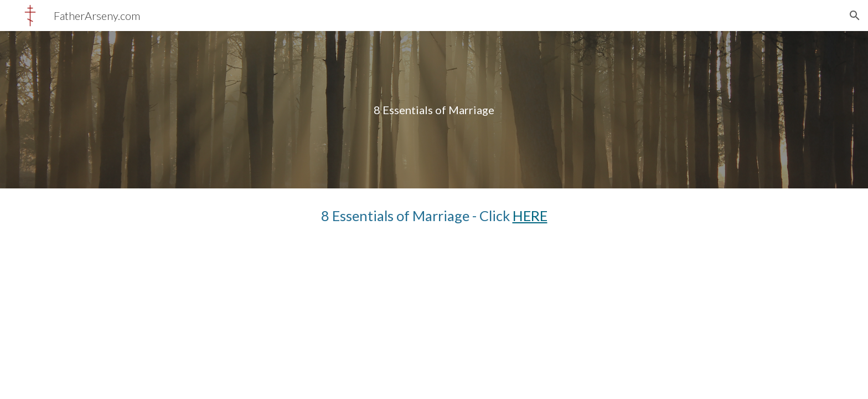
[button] (855, 16)
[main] (434, 110)
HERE (530, 216)
